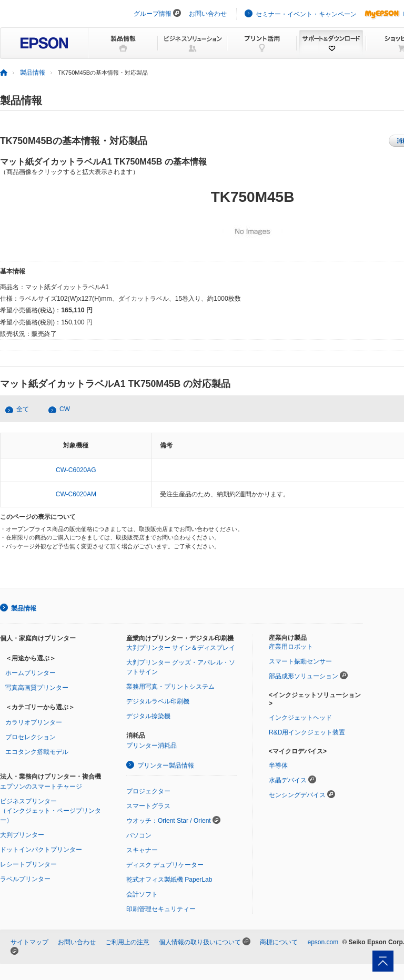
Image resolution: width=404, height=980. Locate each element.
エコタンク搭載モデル (37, 752)
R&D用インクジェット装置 (307, 732)
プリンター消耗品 (151, 746)
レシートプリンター (28, 864)
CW (65, 409)
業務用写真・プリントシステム (170, 687)
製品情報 (33, 73)
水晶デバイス (288, 780)
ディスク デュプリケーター (165, 865)
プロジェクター (148, 791)
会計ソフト (142, 894)
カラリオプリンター (34, 722)
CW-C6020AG (76, 470)
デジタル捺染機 (148, 716)
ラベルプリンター (25, 879)
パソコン (139, 835)
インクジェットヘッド (300, 718)
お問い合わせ (208, 14)
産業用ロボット (291, 647)
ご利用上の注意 (127, 942)
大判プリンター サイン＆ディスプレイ (181, 648)
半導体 (278, 765)
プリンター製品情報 (166, 765)
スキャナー (142, 850)
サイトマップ (29, 942)
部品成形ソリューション (304, 676)
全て (23, 409)
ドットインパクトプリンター (41, 850)
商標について (279, 942)
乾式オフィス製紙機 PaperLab (169, 880)
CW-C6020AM (76, 494)
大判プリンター (22, 835)
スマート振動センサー (300, 661)
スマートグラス (148, 806)
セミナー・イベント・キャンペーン (306, 14)
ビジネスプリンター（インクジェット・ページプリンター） (50, 811)
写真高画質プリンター (37, 688)
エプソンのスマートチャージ (41, 787)
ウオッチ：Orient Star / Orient (169, 821)
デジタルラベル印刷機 (158, 701)
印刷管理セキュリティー (161, 909)
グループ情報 (153, 14)
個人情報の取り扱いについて (200, 942)
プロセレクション (31, 737)
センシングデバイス (297, 795)
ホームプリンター (31, 673)
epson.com (323, 942)
